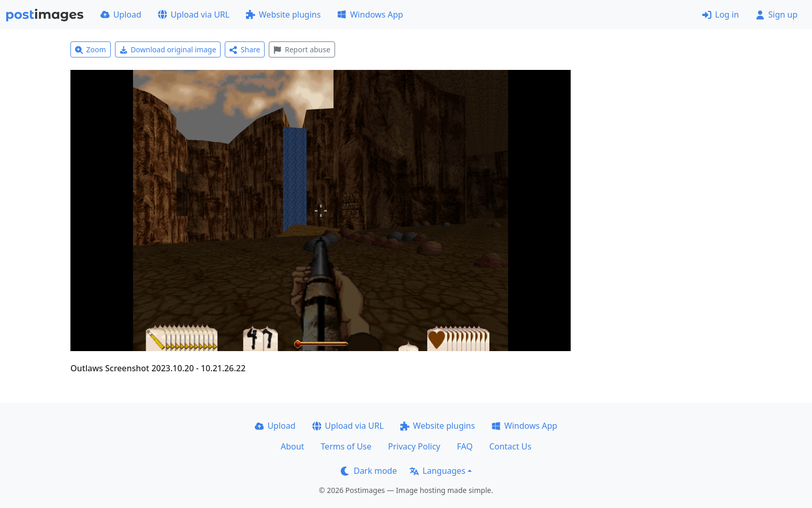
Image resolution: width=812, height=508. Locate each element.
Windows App (370, 14)
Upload (121, 14)
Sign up (777, 14)
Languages (437, 471)
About (292, 446)
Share (245, 49)
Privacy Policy (414, 446)
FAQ (465, 446)
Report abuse (302, 49)
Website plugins (283, 14)
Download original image (168, 49)
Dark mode (369, 471)
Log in (721, 14)
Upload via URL (194, 14)
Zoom (91, 49)
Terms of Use (346, 446)
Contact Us (510, 446)
